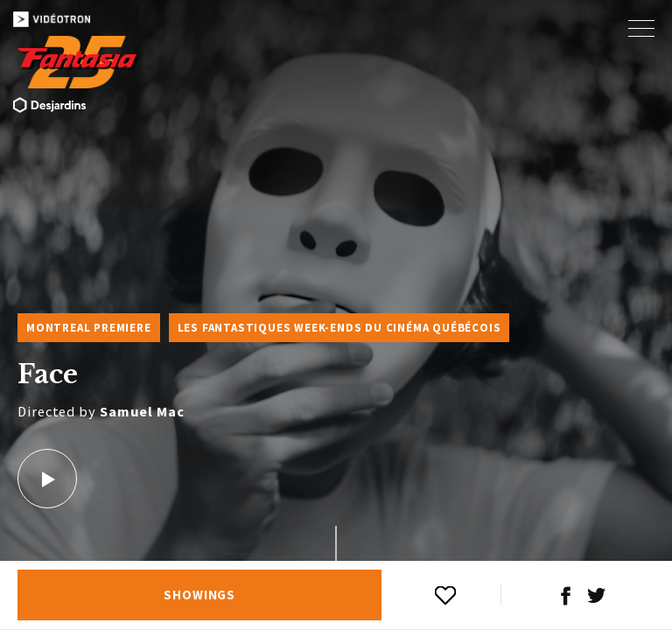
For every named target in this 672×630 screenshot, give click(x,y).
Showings (199, 595)
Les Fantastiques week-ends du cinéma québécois (339, 328)
